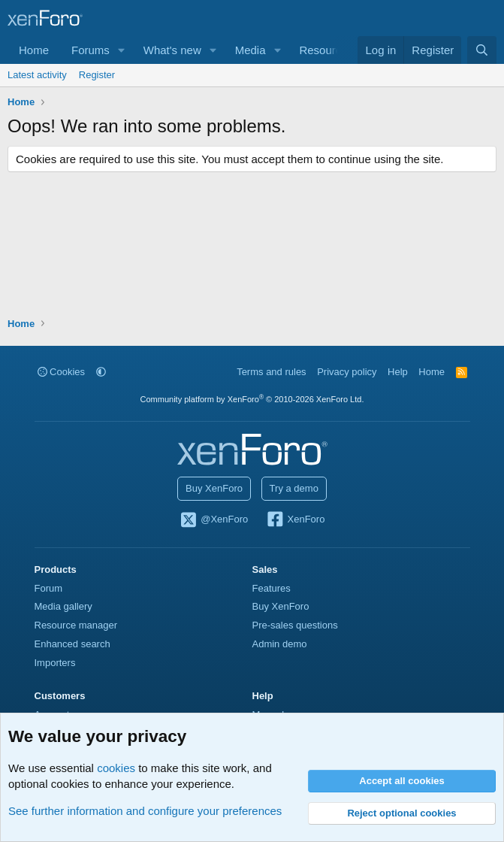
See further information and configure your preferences (145, 811)
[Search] (482, 50)
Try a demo (294, 488)
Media (250, 50)
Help (398, 372)
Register (97, 75)
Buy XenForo (214, 488)
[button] (122, 50)
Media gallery (63, 606)
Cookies (62, 372)
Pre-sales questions (295, 625)
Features (272, 588)
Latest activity (37, 75)
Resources (326, 50)
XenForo (296, 520)
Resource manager (76, 625)
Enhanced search (72, 644)
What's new (172, 50)
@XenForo (214, 520)
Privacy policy (347, 372)
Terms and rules (271, 372)
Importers (55, 663)
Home (34, 50)
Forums (91, 50)
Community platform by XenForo (252, 399)
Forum (49, 588)
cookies (116, 768)
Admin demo (280, 644)
